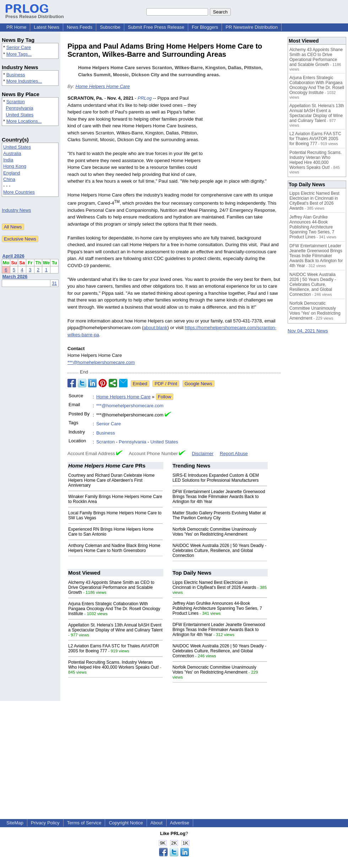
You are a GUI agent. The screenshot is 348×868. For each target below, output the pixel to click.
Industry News (16, 210)
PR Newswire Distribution (252, 27)
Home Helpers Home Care (102, 86)
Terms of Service (84, 823)
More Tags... (19, 54)
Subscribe (110, 27)
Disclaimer (203, 454)
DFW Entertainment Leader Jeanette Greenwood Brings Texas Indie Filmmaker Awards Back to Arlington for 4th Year (219, 497)
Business (16, 75)
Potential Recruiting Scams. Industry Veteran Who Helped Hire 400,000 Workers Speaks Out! (113, 665)
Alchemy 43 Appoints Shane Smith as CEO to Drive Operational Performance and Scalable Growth (111, 587)
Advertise (180, 823)
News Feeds (80, 27)
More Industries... (24, 81)
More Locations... (24, 121)
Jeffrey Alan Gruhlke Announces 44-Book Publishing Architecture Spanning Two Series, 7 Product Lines (217, 608)
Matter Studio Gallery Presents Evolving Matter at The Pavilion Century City (219, 515)
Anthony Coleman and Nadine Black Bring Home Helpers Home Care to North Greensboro (114, 548)
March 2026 (15, 277)
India (8, 160)
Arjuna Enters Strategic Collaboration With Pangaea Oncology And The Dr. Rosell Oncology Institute (114, 609)
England (12, 173)
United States (20, 115)
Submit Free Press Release (156, 27)
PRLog (145, 98)
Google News (199, 384)
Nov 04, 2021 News (308, 331)
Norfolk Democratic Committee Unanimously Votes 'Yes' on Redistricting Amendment (214, 532)
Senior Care (19, 47)
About (157, 823)
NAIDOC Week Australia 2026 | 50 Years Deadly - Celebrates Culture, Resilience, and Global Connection (219, 551)
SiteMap (15, 823)
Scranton (16, 102)
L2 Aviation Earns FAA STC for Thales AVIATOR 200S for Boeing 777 (315, 139)
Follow (165, 397)
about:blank (155, 328)
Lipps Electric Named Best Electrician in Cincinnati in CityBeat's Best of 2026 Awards (214, 585)
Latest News (47, 27)
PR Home (16, 27)
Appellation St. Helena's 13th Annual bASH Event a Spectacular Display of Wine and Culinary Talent (115, 627)
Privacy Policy (45, 823)
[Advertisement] (244, 138)
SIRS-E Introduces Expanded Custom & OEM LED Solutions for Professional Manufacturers (216, 478)
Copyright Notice (126, 823)
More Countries (19, 192)
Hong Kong (15, 166)
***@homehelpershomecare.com (101, 362)
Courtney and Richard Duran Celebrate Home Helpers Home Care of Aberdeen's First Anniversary (111, 480)
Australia (12, 153)
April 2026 (13, 256)
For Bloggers (205, 27)
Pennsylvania (19, 108)
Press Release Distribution (35, 14)
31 (54, 283)
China (9, 179)
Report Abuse (234, 454)
